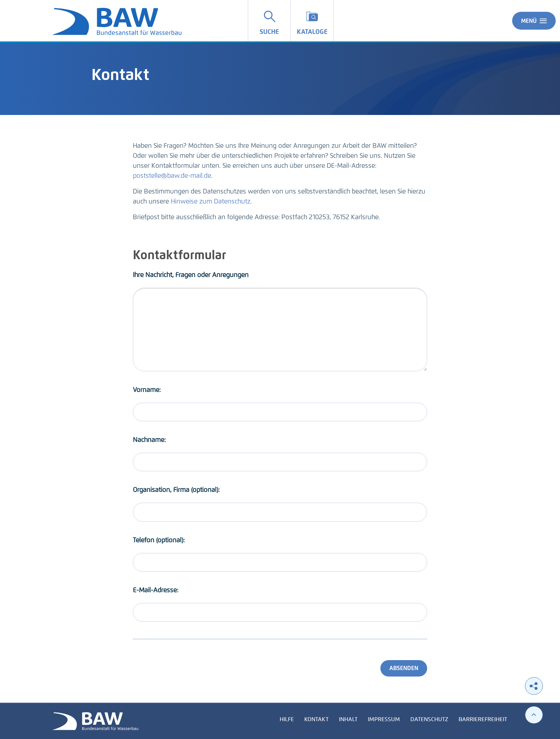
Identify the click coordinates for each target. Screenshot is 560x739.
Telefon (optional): (159, 540)
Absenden (404, 668)
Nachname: (149, 440)
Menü (534, 21)
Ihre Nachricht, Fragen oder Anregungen (191, 275)
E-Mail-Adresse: (156, 590)
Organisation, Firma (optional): (176, 490)
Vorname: (147, 390)
